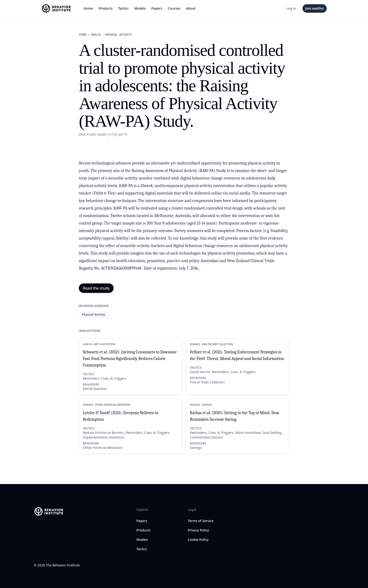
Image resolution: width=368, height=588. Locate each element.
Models (140, 8)
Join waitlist (315, 8)
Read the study (96, 288)
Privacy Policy (198, 530)
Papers (157, 8)
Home (88, 8)
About (191, 8)
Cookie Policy (198, 540)
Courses (174, 8)
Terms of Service (201, 521)
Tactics (123, 8)
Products (105, 8)
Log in (291, 8)
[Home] (57, 8)
